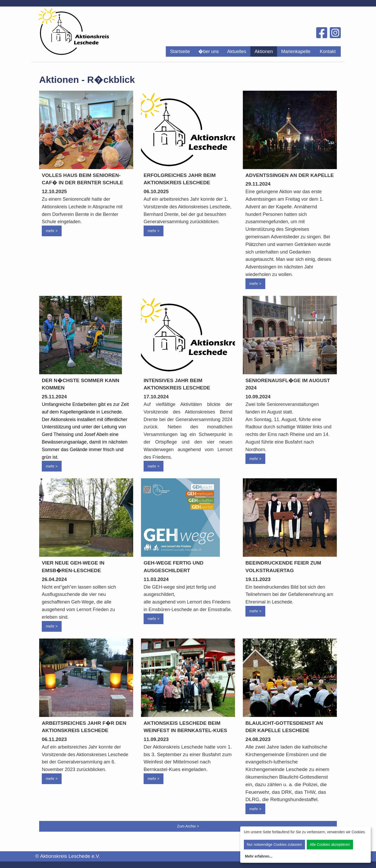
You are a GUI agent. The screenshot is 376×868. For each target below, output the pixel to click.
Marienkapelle (296, 51)
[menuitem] (180, 51)
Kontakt (328, 51)
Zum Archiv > (188, 826)
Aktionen (264, 51)
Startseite (180, 51)
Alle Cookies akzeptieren (330, 844)
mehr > (52, 231)
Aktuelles (237, 51)
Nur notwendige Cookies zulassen (274, 844)
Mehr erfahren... (259, 856)
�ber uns (208, 51)
